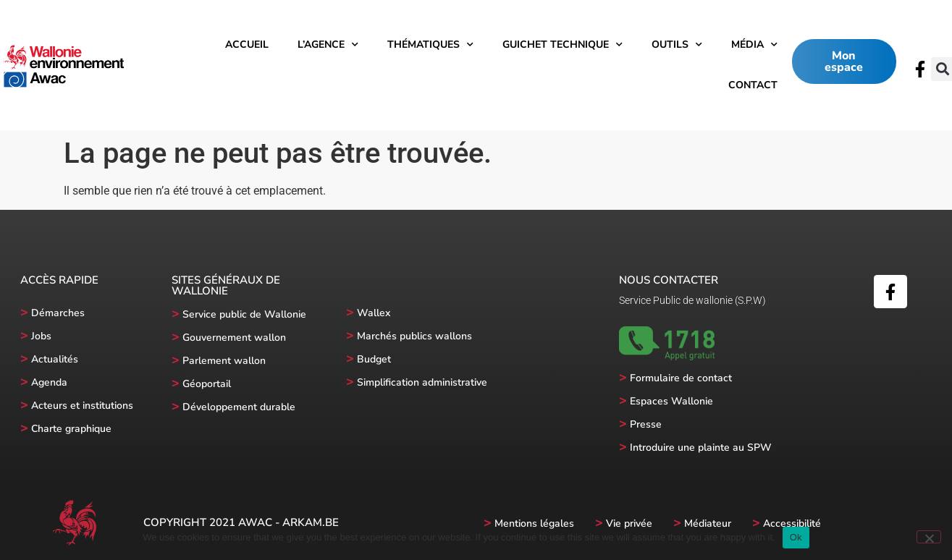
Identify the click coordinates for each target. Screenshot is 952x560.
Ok (796, 537)
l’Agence (328, 45)
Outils (677, 45)
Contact (753, 85)
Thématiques (430, 45)
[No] (929, 537)
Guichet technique (563, 45)
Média (754, 45)
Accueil (247, 44)
